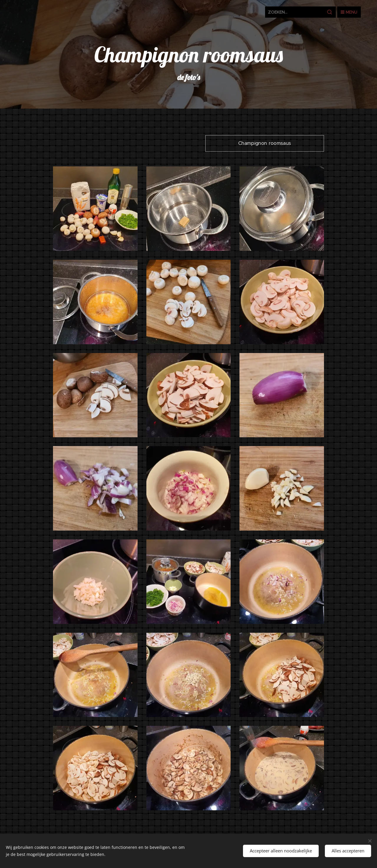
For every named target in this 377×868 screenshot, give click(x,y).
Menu (349, 12)
